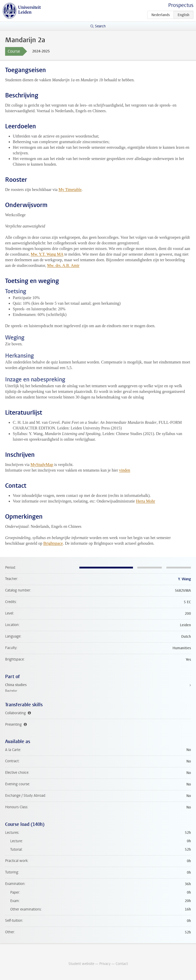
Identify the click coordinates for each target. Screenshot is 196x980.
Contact (122, 964)
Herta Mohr (146, 501)
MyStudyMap (42, 465)
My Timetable (70, 190)
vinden (125, 470)
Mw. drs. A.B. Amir (63, 265)
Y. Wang (185, 579)
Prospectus (181, 5)
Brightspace (53, 543)
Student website (81, 964)
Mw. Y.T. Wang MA (47, 254)
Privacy (105, 964)
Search (100, 26)
